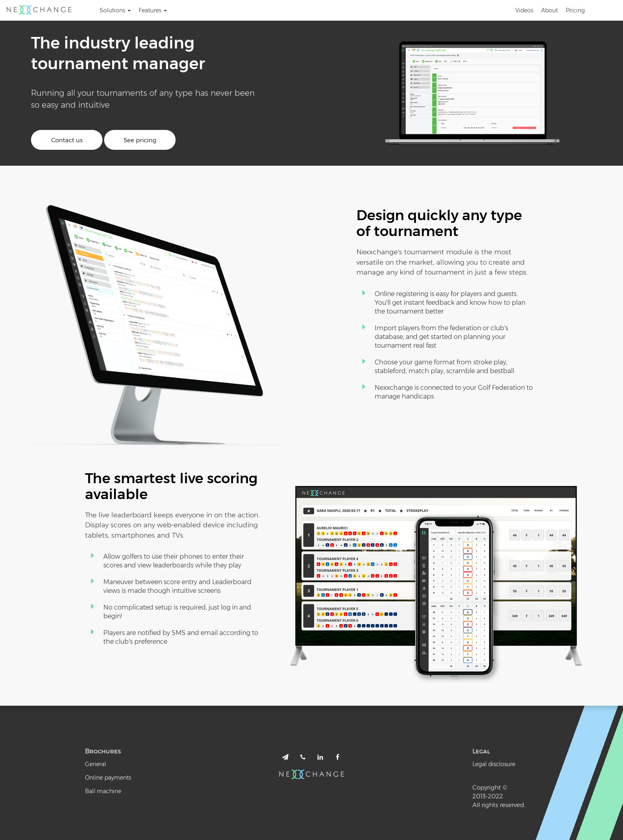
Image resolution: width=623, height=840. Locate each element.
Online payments (108, 778)
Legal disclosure (494, 764)
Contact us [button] (67, 140)
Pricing (575, 10)
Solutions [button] (115, 10)
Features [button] (153, 10)
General (96, 764)
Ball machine (103, 791)
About (549, 10)
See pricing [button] (140, 140)
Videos (524, 10)
